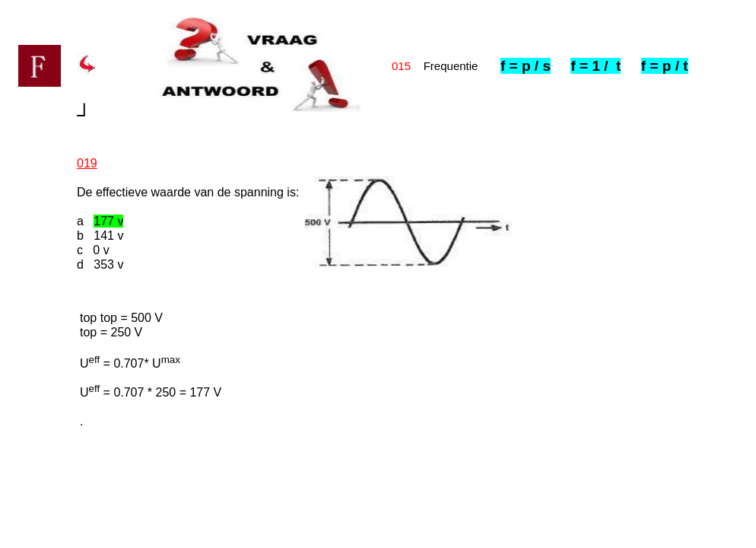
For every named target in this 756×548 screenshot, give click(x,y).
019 (87, 163)
